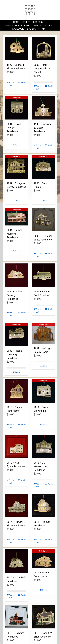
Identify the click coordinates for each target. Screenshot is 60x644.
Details (23, 82)
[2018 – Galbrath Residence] (16, 617)
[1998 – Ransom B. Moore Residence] (44, 108)
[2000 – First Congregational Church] (44, 49)
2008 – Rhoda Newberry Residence (14, 354)
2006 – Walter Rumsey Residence (14, 295)
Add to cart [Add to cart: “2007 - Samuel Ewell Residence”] (39, 310)
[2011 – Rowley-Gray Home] (44, 391)
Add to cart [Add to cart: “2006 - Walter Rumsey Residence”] (12, 314)
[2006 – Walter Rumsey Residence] (16, 275)
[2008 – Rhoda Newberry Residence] (16, 334)
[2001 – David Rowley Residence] (16, 108)
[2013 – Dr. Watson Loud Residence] (44, 446)
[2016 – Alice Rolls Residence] (16, 561)
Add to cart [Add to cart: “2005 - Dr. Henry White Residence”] (39, 255)
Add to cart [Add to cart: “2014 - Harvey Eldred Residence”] (12, 541)
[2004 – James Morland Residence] (16, 217)
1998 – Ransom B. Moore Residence (42, 128)
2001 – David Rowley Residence (14, 128)
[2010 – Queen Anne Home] (16, 391)
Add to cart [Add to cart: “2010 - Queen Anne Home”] (12, 426)
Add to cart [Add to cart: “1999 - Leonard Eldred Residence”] (12, 84)
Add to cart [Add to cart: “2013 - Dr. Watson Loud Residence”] (39, 485)
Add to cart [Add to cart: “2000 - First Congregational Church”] (39, 87)
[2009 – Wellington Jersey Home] (44, 333)
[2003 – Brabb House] (44, 167)
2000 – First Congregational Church (42, 68)
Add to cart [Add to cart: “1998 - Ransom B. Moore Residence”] (39, 147)
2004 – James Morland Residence (15, 234)
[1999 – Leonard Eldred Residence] (16, 49)
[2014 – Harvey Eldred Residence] (16, 506)
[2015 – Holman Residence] (44, 506)
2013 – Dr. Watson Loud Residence (41, 466)
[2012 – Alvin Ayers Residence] (16, 446)
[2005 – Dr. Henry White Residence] (44, 220)
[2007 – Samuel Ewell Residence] (44, 275)
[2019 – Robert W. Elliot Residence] (44, 617)
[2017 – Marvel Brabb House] (44, 559)
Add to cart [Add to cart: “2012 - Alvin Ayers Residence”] (12, 482)
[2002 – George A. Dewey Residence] (16, 167)
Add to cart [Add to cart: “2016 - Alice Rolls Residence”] (12, 596)
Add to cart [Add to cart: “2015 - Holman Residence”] (39, 541)
